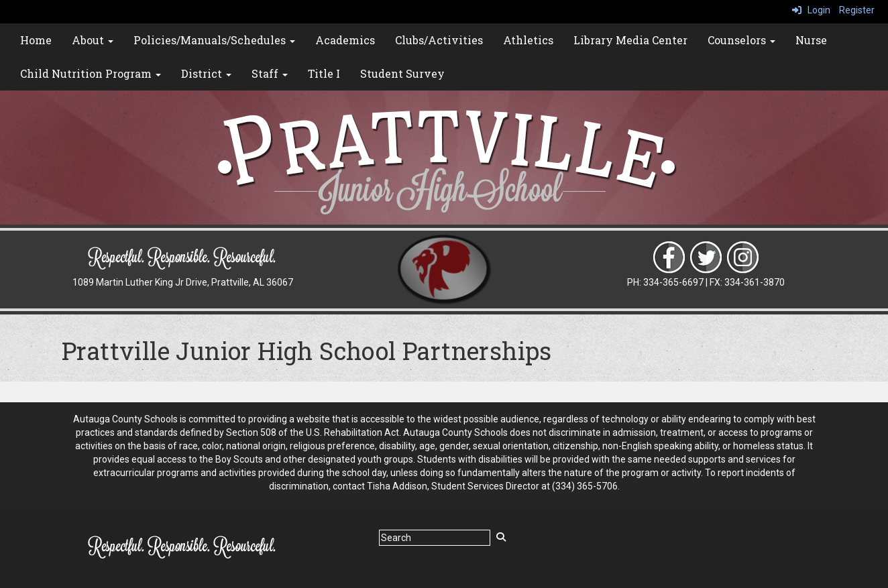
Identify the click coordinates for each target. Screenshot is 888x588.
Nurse (811, 40)
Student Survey (402, 73)
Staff (270, 73)
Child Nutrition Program (91, 73)
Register (857, 10)
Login (811, 10)
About (93, 40)
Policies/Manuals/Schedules (214, 40)
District (206, 73)
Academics (345, 40)
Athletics (528, 40)
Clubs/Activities (439, 40)
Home (36, 40)
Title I (324, 73)
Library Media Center (630, 40)
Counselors (741, 40)
